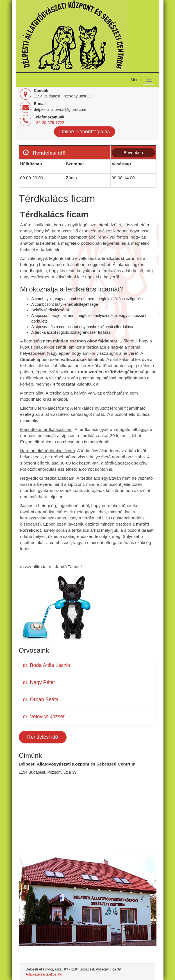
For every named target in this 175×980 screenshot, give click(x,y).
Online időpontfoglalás (85, 132)
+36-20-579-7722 (49, 123)
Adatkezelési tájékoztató (44, 974)
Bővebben (133, 152)
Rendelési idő (43, 737)
